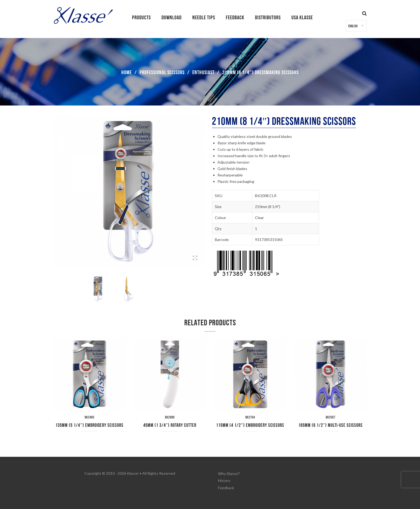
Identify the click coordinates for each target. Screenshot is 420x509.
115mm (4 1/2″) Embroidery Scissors (250, 425)
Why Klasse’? (229, 473)
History (224, 480)
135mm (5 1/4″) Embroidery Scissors (89, 425)
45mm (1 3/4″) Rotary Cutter (170, 425)
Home (127, 73)
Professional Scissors (162, 73)
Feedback (226, 487)
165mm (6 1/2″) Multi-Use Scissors (331, 425)
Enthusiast (203, 73)
